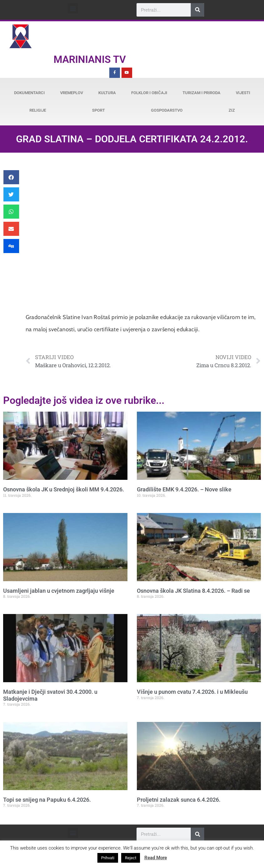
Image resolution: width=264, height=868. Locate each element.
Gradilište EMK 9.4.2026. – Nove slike (184, 489)
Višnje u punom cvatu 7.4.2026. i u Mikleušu (192, 692)
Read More (156, 858)
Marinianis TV (90, 59)
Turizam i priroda (202, 93)
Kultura (107, 93)
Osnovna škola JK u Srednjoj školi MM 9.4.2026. (64, 489)
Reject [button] (131, 858)
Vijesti (243, 93)
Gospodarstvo (167, 110)
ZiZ (232, 110)
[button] (73, 8)
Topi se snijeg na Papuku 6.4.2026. (47, 800)
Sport (98, 110)
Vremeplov (72, 93)
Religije (38, 110)
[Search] (197, 10)
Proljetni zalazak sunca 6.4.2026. (179, 800)
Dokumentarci (29, 93)
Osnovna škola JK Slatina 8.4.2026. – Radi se (193, 591)
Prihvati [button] (108, 858)
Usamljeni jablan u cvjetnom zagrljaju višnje (59, 591)
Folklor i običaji (149, 93)
